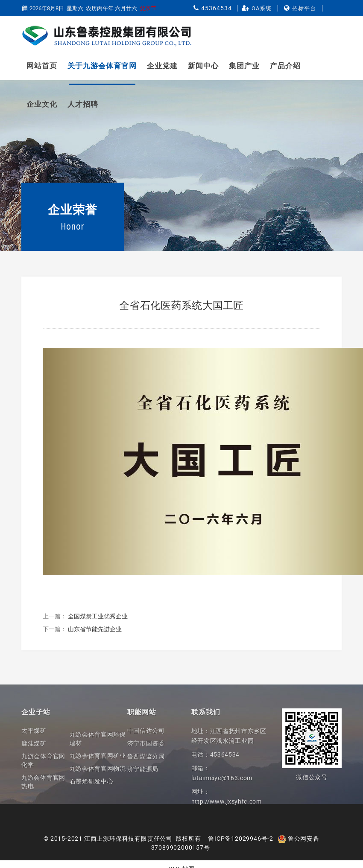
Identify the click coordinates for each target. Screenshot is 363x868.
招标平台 (304, 8)
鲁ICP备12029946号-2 (241, 839)
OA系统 (262, 8)
